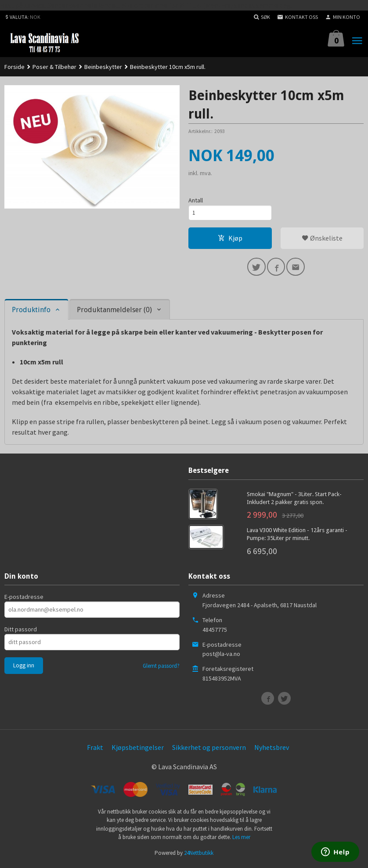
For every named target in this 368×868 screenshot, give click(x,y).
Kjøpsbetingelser (138, 749)
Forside (14, 67)
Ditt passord (21, 631)
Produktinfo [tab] (31, 312)
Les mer (241, 839)
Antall (196, 200)
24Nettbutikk (199, 855)
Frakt (95, 749)
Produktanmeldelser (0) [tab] (114, 312)
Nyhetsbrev (272, 749)
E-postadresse (24, 599)
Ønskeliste (322, 239)
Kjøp (230, 239)
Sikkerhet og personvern (209, 749)
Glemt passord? (161, 668)
